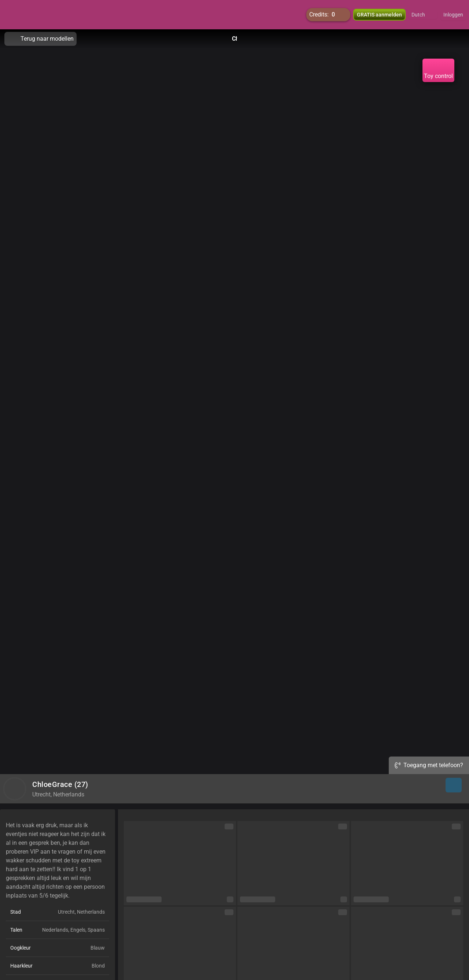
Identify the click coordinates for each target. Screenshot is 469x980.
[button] (423, 15)
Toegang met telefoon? (429, 765)
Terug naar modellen (40, 39)
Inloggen (453, 15)
